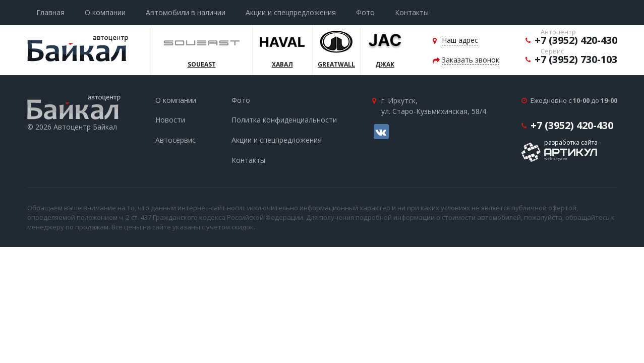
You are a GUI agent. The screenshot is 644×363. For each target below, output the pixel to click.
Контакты (412, 12)
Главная (50, 12)
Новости (170, 120)
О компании (105, 12)
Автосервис (175, 140)
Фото (365, 12)
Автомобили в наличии (186, 12)
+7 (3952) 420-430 (576, 40)
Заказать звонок (471, 60)
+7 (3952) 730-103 (576, 59)
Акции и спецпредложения (291, 12)
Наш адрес (460, 40)
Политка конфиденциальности (284, 120)
